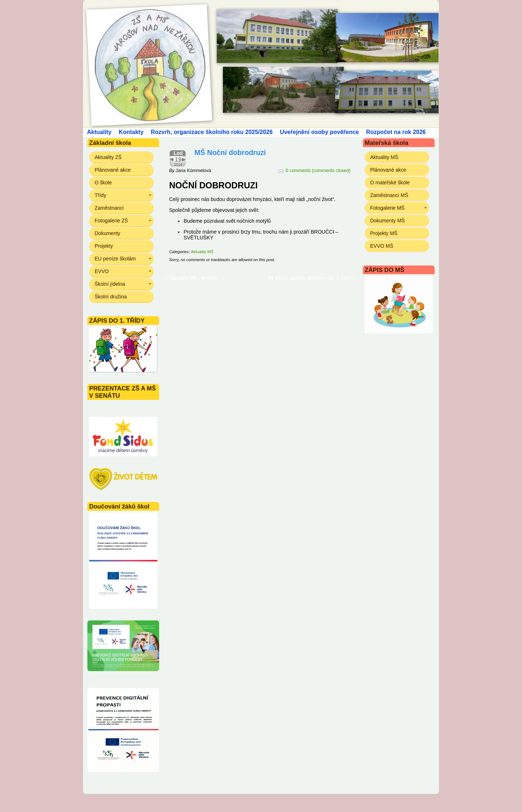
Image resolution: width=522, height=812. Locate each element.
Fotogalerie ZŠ (111, 221)
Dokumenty (107, 233)
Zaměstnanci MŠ (389, 195)
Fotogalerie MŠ (387, 208)
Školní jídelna (110, 284)
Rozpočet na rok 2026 (396, 132)
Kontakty (131, 132)
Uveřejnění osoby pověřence (319, 132)
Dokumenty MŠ (388, 221)
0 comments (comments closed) (318, 171)
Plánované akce (113, 170)
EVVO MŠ (382, 246)
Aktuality (99, 132)
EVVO (102, 271)
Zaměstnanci (109, 208)
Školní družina (111, 297)
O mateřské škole (390, 183)
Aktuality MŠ (202, 252)
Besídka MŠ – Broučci (195, 278)
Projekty (104, 246)
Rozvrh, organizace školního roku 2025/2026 (212, 132)
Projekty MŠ (384, 233)
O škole (103, 183)
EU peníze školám (115, 259)
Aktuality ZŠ (108, 157)
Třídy (100, 195)
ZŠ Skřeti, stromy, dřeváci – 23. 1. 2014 (310, 278)
